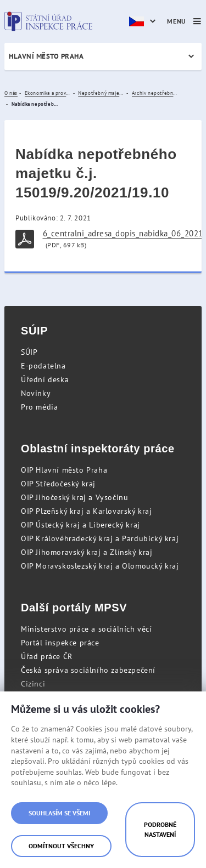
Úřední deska (45, 379)
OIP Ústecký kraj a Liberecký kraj (80, 525)
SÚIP (29, 352)
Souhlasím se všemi (59, 813)
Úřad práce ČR (47, 656)
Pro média (39, 407)
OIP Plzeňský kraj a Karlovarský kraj (87, 511)
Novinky (36, 393)
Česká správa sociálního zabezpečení (88, 670)
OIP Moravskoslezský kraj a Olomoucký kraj (100, 566)
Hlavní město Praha (46, 56)
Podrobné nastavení (160, 829)
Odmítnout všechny (61, 846)
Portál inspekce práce (60, 643)
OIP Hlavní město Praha (64, 470)
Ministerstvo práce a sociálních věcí (87, 629)
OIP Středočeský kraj (58, 484)
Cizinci (33, 684)
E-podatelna (43, 366)
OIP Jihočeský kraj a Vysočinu (74, 497)
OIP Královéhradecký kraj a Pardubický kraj (100, 538)
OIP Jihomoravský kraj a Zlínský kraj (87, 552)
